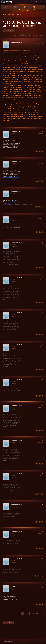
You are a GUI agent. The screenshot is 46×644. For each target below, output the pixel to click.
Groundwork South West (11, 331)
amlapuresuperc (16, 545)
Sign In (38, 2)
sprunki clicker (12, 598)
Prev (19, 35)
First (15, 35)
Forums (13, 14)
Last (41, 35)
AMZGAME (6, 14)
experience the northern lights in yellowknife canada (10, 425)
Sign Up (43, 2)
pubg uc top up (13, 62)
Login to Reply (9, 30)
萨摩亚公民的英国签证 (12, 264)
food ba (13, 572)
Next (37, 35)
